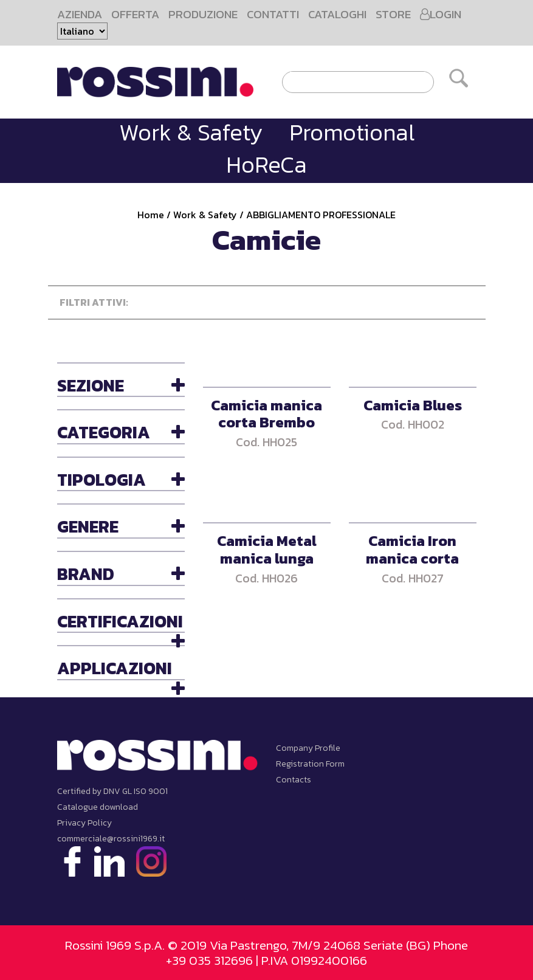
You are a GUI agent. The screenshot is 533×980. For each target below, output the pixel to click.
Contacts (294, 780)
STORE (393, 14)
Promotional (352, 132)
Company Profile (308, 748)
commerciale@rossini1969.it (111, 839)
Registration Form (310, 764)
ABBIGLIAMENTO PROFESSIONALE (321, 215)
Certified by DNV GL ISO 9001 (112, 791)
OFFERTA (135, 14)
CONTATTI (273, 14)
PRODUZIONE (203, 14)
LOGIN (441, 14)
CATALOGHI (337, 14)
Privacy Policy (84, 823)
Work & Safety (191, 132)
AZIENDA (80, 14)
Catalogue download (98, 807)
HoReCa (266, 164)
